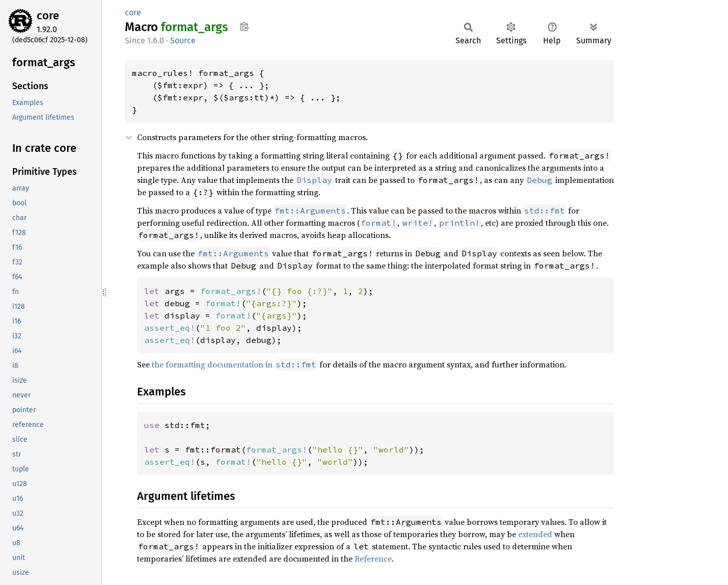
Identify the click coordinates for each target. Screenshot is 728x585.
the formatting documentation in (235, 364)
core (48, 16)
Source (183, 41)
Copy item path (244, 26)
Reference (373, 559)
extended (535, 534)
